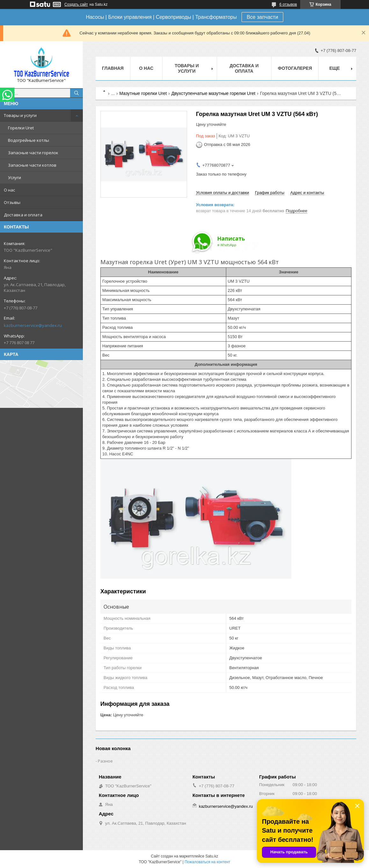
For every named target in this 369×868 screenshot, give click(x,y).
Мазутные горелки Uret (143, 93)
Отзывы (12, 202)
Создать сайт (76, 4)
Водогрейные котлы (29, 140)
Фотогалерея (295, 68)
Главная (113, 68)
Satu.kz (212, 856)
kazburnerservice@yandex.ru (33, 325)
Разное (105, 761)
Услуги (14, 177)
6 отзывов (288, 4)
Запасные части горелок (33, 153)
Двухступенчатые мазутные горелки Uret (213, 93)
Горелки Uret (21, 128)
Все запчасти (262, 17)
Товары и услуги (20, 115)
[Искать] (76, 93)
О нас (9, 190)
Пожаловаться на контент (207, 862)
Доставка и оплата (23, 215)
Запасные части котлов (32, 165)
